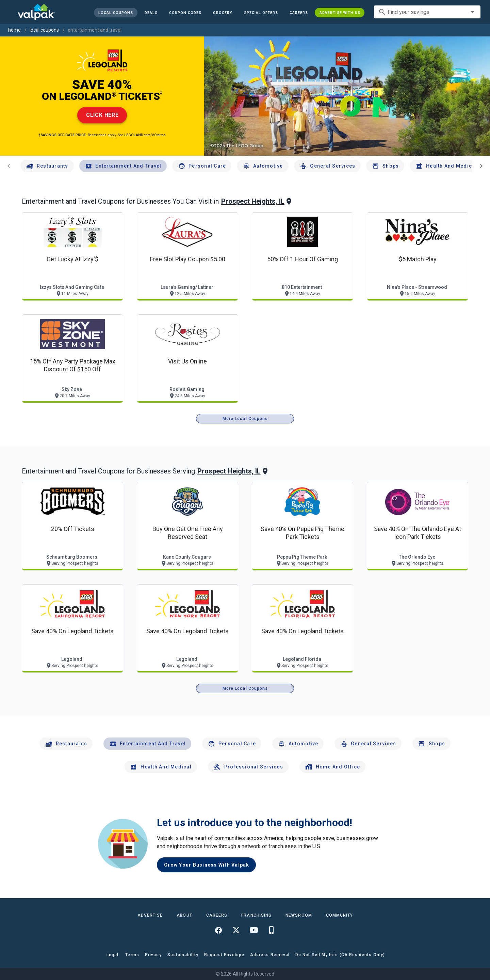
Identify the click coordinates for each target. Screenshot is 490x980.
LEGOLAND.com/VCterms (145, 135)
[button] (261, 13)
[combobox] (427, 12)
